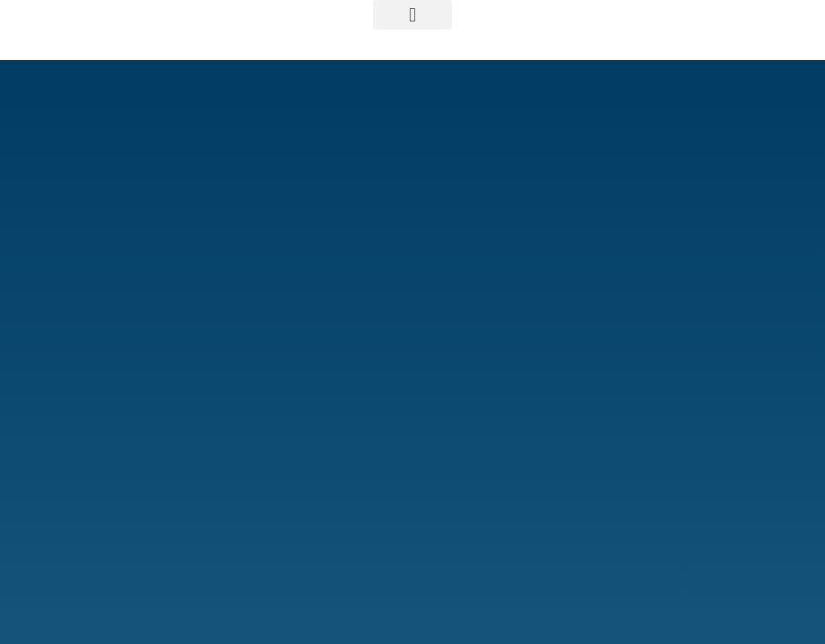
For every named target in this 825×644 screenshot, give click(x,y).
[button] (412, 15)
